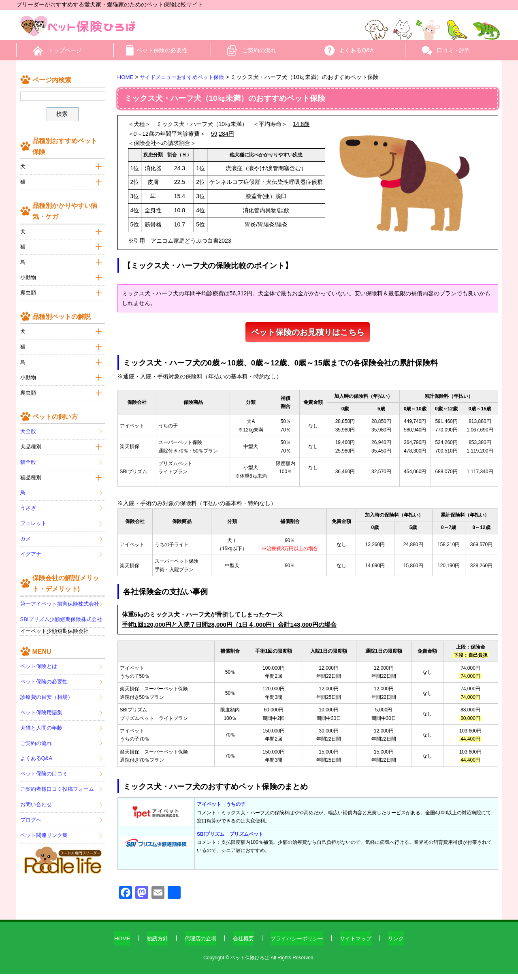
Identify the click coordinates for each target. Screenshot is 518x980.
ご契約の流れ (259, 50)
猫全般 (28, 458)
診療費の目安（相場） (47, 694)
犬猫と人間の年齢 (41, 724)
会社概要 (242, 944)
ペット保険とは (39, 663)
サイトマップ (360, 944)
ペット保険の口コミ (44, 770)
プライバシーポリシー (298, 944)
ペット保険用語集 (41, 709)
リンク (403, 944)
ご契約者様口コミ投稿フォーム (57, 786)
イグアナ (31, 551)
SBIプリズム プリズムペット (230, 840)
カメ (26, 535)
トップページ (65, 50)
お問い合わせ (36, 801)
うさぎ (28, 505)
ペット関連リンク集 (44, 832)
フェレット (33, 520)
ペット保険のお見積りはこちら (308, 339)
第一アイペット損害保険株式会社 (60, 601)
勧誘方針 (152, 944)
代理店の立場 (197, 944)
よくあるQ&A (356, 50)
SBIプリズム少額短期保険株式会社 (61, 616)
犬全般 (28, 428)
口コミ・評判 (454, 50)
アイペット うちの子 (221, 811)
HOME (116, 944)
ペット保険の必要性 (162, 50)
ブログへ (31, 817)
